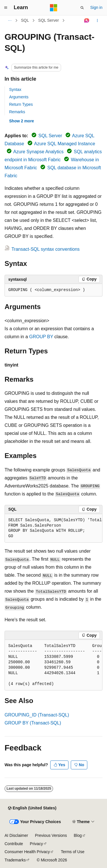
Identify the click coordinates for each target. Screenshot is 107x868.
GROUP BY (41, 337)
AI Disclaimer (16, 835)
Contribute (14, 844)
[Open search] (82, 8)
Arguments (19, 97)
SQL (25, 20)
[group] (53, 528)
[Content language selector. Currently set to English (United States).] (32, 808)
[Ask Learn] (87, 21)
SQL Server (49, 20)
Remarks (17, 112)
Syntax (15, 89)
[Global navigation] (6, 8)
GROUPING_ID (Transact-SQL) (37, 715)
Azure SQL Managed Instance (65, 144)
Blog (78, 835)
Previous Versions (51, 835)
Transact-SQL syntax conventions (46, 249)
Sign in (96, 7)
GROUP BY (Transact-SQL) (33, 723)
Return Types (21, 104)
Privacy (37, 844)
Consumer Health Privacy (27, 852)
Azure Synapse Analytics (39, 152)
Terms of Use (72, 852)
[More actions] (97, 21)
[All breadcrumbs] (10, 21)
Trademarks (15, 860)
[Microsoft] (54, 8)
